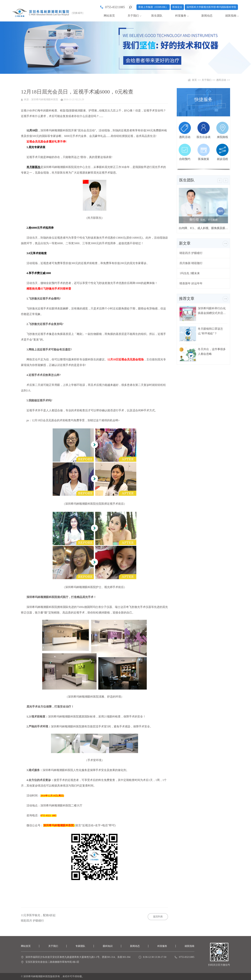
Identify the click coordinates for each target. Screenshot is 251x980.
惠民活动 (221, 80)
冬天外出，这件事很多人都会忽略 (212, 351)
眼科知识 (108, 946)
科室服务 (181, 16)
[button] (220, 181)
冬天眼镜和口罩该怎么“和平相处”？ (210, 331)
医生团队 (157, 16)
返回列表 (158, 917)
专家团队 (80, 946)
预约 (220, 211)
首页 (194, 80)
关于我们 (133, 16)
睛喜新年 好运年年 (191, 283)
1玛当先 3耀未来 (190, 273)
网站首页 (109, 16)
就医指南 (231, 16)
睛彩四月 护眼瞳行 (32, 921)
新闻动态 (207, 16)
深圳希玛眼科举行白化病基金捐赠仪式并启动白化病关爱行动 (212, 311)
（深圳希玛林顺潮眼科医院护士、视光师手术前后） (94, 587)
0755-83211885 (115, 7)
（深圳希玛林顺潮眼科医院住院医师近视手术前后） (94, 504)
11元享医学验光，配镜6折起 (38, 915)
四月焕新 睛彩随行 (191, 263)
